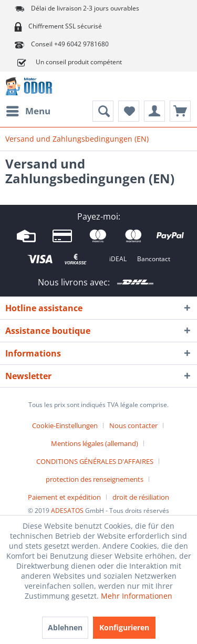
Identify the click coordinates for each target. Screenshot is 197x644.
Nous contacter (133, 425)
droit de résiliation (141, 497)
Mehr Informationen (137, 596)
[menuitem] (28, 111)
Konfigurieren (124, 627)
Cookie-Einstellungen (65, 425)
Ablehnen (65, 627)
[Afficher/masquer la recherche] (103, 111)
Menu (28, 110)
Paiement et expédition (64, 497)
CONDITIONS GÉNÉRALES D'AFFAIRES (95, 461)
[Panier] (180, 111)
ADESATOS (67, 511)
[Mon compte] (154, 111)
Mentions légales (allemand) (95, 443)
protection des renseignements (95, 479)
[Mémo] (129, 111)
